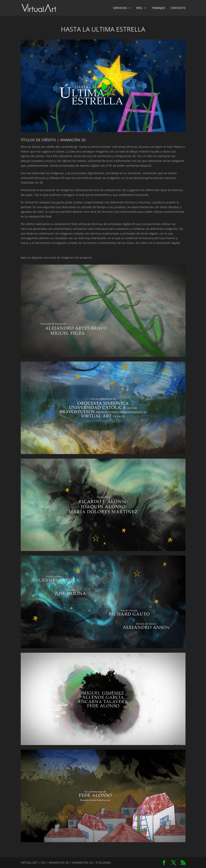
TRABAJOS (159, 8)
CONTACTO (178, 8)
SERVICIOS (120, 8)
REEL (139, 8)
